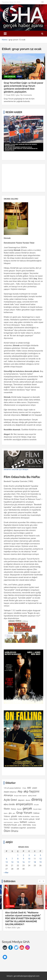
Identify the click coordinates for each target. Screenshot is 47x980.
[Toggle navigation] (5, 34)
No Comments (26, 95)
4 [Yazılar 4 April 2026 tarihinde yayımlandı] (35, 855)
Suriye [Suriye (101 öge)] (34, 825)
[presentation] (40, 881)
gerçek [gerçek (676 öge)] (27, 809)
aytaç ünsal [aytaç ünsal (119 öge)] (32, 796)
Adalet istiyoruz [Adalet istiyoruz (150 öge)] (10, 792)
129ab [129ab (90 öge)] (24, 788)
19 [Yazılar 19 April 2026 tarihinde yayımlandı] (40, 862)
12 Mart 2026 (10, 928)
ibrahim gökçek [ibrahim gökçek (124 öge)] (29, 819)
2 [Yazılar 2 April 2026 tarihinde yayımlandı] (23, 855)
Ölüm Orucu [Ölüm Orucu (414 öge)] (11, 831)
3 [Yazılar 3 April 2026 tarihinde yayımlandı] (29, 855)
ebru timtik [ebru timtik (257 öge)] (9, 804)
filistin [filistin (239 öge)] (7, 809)
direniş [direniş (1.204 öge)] (37, 800)
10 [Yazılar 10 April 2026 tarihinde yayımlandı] (29, 859)
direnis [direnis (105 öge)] (28, 800)
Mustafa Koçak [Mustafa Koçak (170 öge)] (10, 825)
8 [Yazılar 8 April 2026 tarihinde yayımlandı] (18, 859)
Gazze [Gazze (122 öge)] (19, 809)
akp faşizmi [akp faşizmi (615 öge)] (31, 791)
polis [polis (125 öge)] (20, 825)
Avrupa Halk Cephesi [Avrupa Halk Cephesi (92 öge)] (20, 796)
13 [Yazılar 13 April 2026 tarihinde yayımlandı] (7, 862)
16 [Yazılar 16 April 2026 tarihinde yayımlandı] (23, 862)
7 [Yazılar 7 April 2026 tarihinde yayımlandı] (12, 859)
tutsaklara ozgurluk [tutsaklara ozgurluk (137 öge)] (18, 828)
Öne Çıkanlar (10, 77)
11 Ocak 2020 (9, 95)
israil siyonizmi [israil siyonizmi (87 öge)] (8, 822)
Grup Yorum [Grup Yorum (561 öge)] (24, 813)
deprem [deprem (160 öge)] (21, 800)
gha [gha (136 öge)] (10, 813)
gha (18, 95)
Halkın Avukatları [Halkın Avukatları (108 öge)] (24, 816)
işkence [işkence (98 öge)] (16, 822)
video (19, 77)
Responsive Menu (42, 2)
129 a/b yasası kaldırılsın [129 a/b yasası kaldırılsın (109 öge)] (12, 788)
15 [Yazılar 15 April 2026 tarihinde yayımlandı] (18, 862)
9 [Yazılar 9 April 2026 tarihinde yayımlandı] (23, 859)
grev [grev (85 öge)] (14, 813)
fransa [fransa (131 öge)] (13, 809)
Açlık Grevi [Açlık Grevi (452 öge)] (10, 800)
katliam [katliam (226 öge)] (23, 822)
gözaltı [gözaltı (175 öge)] (14, 816)
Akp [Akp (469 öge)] (20, 792)
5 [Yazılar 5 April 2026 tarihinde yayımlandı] (40, 855)
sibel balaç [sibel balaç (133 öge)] (27, 825)
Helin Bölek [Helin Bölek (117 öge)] (13, 819)
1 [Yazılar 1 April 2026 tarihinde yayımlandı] (18, 855)
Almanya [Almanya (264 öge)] (8, 795)
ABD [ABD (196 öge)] (29, 788)
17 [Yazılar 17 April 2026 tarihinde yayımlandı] (29, 862)
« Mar (6, 873)
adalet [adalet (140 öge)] (35, 788)
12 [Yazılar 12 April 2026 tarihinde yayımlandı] (40, 859)
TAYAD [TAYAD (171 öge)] (7, 828)
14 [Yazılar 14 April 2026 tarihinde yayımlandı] (12, 862)
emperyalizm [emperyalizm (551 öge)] (24, 804)
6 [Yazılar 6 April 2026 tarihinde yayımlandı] (7, 859)
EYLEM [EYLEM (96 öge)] (36, 805)
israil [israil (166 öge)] (38, 819)
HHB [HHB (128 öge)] (20, 819)
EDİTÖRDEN (10, 906)
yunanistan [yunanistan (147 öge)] (31, 828)
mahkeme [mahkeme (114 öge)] (32, 822)
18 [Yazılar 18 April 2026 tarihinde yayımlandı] (35, 862)
